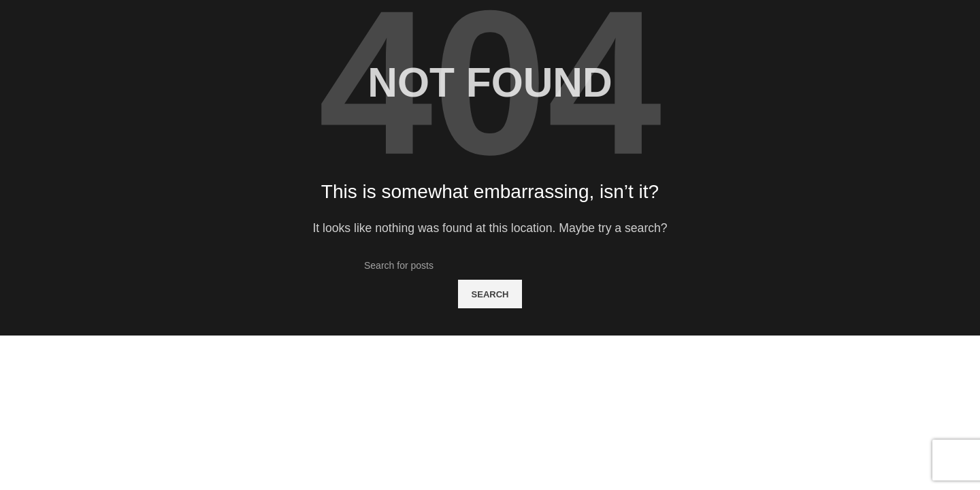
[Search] (490, 265)
